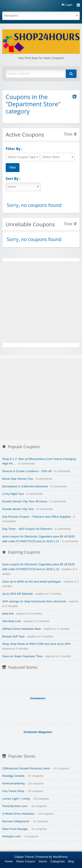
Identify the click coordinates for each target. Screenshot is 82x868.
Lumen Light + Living (16, 799)
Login (67, 5)
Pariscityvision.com (15, 806)
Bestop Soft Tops (13, 636)
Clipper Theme (24, 857)
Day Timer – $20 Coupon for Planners (27, 529)
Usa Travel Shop (13, 791)
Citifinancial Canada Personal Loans (26, 768)
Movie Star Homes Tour (18, 479)
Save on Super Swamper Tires (22, 656)
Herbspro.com (11, 836)
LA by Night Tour (13, 494)
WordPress (60, 857)
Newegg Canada (13, 776)
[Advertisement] (41, 302)
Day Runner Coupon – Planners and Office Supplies (37, 517)
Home (9, 861)
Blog (71, 861)
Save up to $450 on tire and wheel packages (31, 582)
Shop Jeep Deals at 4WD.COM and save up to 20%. (37, 644)
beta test (8, 614)
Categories (58, 861)
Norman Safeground (16, 821)
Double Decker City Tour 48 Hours (25, 501)
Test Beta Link (11, 621)
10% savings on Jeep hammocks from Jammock (34, 601)
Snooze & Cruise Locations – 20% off (27, 471)
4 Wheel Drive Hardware (18, 814)
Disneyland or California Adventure (25, 486)
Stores (43, 861)
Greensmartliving (13, 783)
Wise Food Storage (15, 829)
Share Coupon (26, 861)
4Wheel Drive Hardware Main (22, 629)
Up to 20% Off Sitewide (17, 594)
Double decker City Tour (18, 509)
